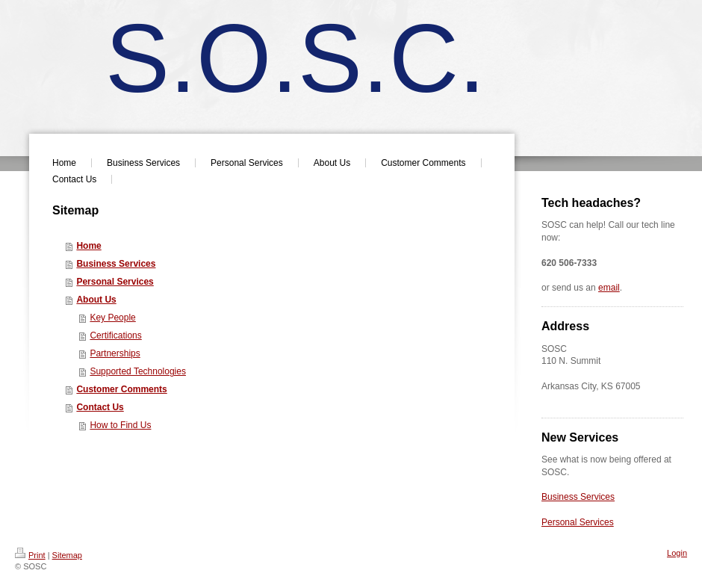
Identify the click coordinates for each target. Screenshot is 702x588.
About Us (96, 300)
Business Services (116, 264)
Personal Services (115, 282)
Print (30, 555)
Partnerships (115, 353)
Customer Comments (121, 389)
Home (88, 246)
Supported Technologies (138, 371)
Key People (112, 318)
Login (677, 553)
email (609, 288)
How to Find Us (120, 425)
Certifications (115, 335)
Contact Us (100, 407)
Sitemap (67, 555)
